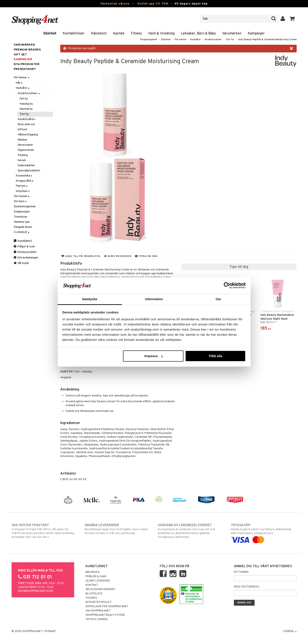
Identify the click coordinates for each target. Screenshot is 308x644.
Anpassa (154, 356)
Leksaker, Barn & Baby (198, 34)
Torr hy (230, 40)
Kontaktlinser (74, 34)
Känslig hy (26, 104)
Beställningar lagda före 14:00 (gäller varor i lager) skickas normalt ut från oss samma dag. (118, 529)
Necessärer (25, 145)
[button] (292, 19)
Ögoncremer (26, 150)
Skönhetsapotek (25, 207)
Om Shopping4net (98, 611)
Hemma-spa (22, 222)
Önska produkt (25, 252)
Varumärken (232, 34)
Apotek (119, 34)
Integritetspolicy (99, 602)
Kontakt (92, 585)
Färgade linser (23, 227)
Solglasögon (22, 212)
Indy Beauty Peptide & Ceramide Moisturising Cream (267, 40)
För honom (22, 196)
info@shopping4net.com (35, 591)
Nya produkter (27, 64)
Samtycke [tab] (90, 299)
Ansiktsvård (27, 119)
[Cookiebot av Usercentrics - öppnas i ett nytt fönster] (227, 285)
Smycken (23, 191)
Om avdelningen (26, 258)
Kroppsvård (25, 181)
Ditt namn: (241, 572)
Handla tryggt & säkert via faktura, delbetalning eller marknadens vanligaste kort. (264, 533)
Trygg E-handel (97, 619)
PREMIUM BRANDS (27, 50)
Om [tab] (218, 299)
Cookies (91, 598)
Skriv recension (118, 256)
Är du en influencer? (101, 589)
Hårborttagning (28, 135)
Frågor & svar (24, 247)
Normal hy (26, 109)
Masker (22, 140)
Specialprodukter (29, 171)
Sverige (290, 631)
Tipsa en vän (146, 256)
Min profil (93, 572)
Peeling (23, 155)
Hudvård (195, 40)
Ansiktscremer (213, 40)
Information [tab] (154, 299)
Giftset (22, 130)
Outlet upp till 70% (153, 4)
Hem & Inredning (161, 34)
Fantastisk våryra (115, 4)
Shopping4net (149, 40)
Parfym (22, 186)
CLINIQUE (22, 232)
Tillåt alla (215, 356)
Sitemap (50, 631)
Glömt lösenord (98, 581)
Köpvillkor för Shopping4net (107, 607)
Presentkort (25, 69)
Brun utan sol (26, 124)
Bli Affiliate (94, 594)
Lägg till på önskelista (81, 256)
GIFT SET (20, 55)
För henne (180, 40)
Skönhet (50, 34)
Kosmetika (24, 176)
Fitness (136, 34)
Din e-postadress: (247, 587)
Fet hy (24, 99)
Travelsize (20, 217)
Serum (22, 160)
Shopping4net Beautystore (105, 615)
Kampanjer (256, 34)
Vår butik (21, 263)
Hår (19, 83)
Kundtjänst (23, 241)
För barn (20, 201)
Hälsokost (99, 34)
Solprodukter (26, 165)
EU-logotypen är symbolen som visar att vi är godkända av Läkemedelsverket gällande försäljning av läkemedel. (191, 531)
